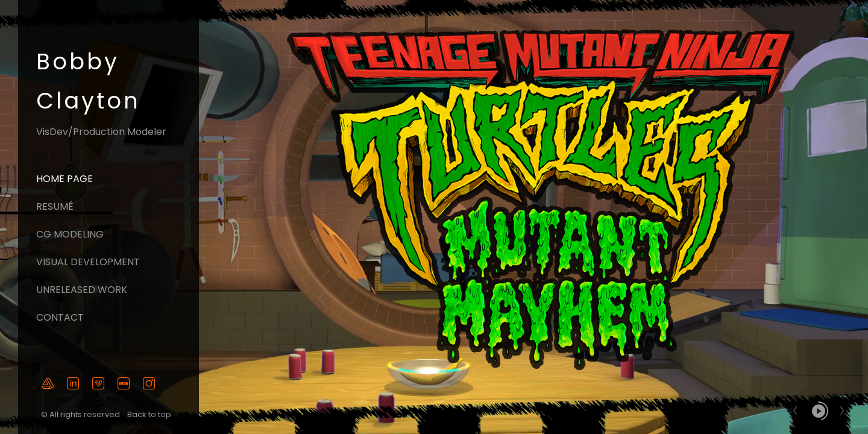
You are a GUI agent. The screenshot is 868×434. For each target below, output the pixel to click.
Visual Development (88, 262)
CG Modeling (70, 234)
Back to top (150, 414)
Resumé (55, 206)
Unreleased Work (82, 290)
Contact (60, 317)
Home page (64, 179)
